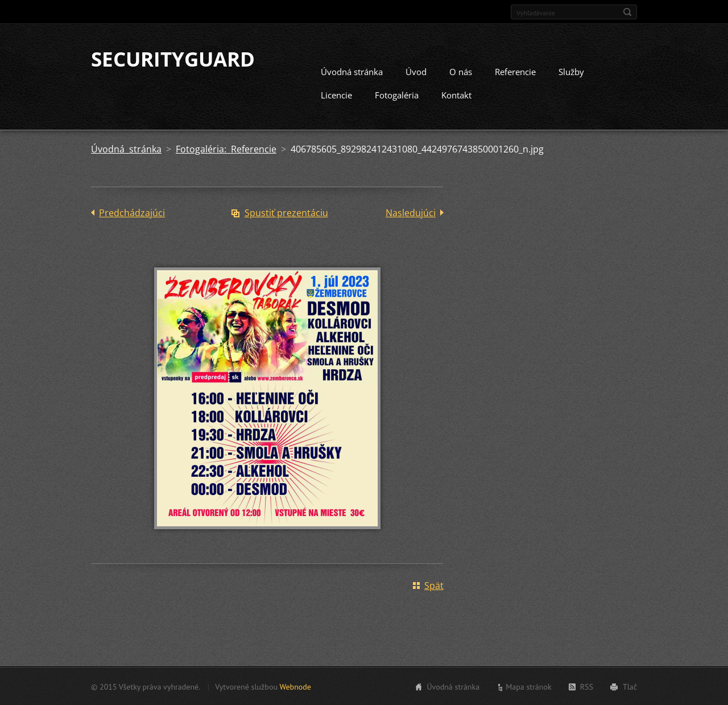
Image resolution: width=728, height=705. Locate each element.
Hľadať (627, 12)
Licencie (336, 94)
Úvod (416, 71)
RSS (587, 686)
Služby (571, 71)
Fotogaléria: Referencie (226, 149)
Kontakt (456, 94)
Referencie (515, 71)
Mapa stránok (529, 686)
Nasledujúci (411, 212)
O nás (461, 71)
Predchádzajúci (132, 212)
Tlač (630, 686)
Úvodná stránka (352, 71)
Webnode (295, 686)
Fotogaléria (397, 94)
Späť (434, 585)
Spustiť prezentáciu (286, 212)
